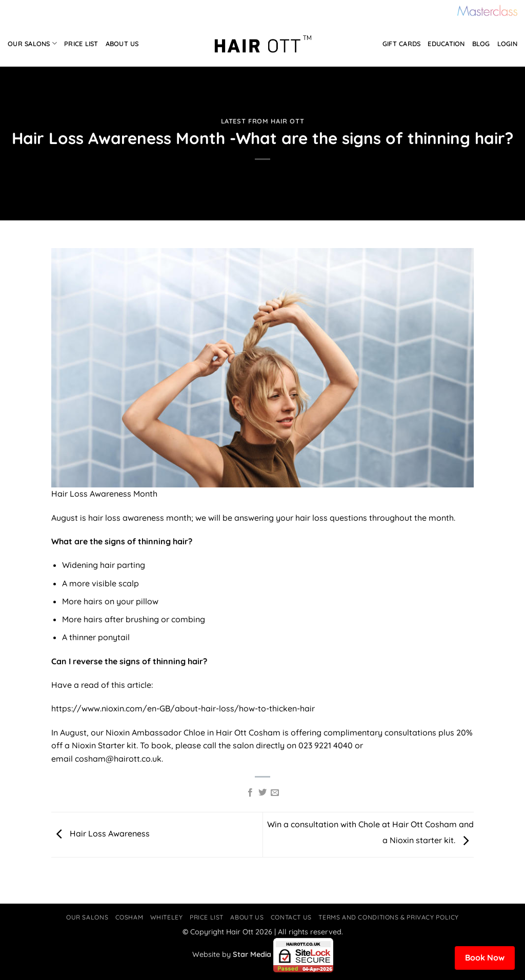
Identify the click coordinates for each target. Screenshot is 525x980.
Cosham (129, 917)
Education (446, 44)
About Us (122, 44)
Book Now (485, 957)
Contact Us (291, 917)
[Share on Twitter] (262, 793)
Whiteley (167, 917)
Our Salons (32, 43)
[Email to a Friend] (275, 793)
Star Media (252, 954)
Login (507, 44)
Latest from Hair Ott (263, 121)
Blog (481, 44)
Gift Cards (402, 44)
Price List (81, 44)
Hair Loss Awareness (100, 833)
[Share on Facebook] (250, 793)
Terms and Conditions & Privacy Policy (389, 917)
